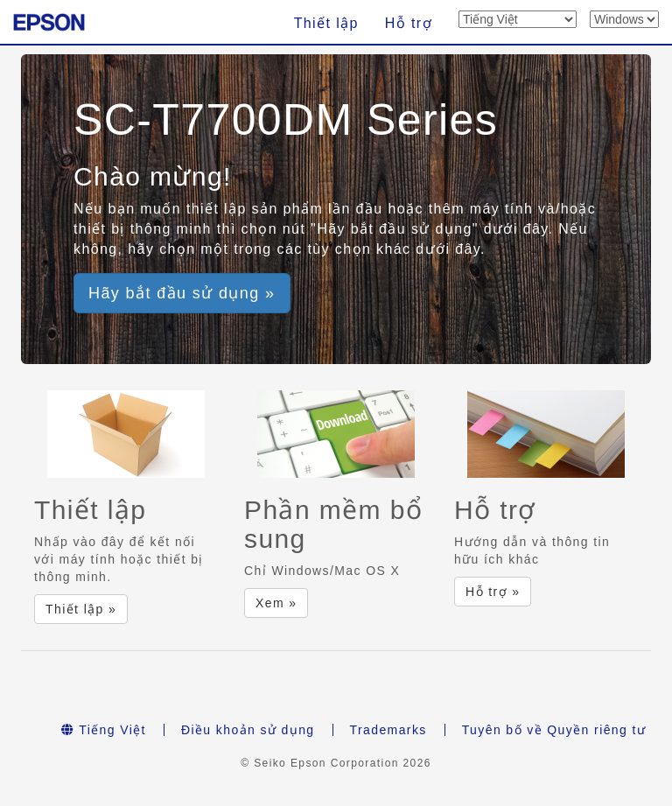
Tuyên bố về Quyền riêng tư (554, 730)
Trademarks (388, 730)
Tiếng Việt (104, 730)
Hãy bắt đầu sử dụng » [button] (182, 293)
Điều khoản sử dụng (248, 730)
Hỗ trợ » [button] (493, 592)
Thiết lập (326, 23)
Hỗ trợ (409, 23)
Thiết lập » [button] (81, 609)
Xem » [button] (276, 603)
